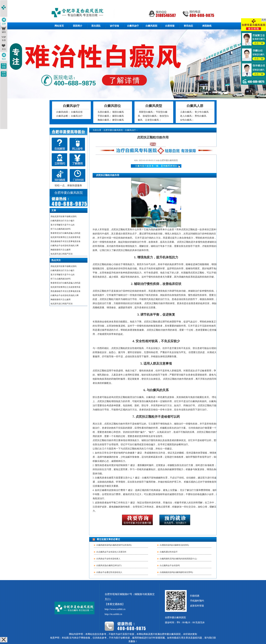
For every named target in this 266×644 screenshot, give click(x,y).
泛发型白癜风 (152, 120)
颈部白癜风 (118, 112)
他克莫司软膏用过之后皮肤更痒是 (66, 237)
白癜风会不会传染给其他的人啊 (65, 246)
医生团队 (96, 26)
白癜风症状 (77, 112)
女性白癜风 (186, 120)
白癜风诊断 (62, 116)
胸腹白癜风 (103, 120)
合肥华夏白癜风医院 (113, 130)
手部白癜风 (103, 116)
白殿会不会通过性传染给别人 (109, 572)
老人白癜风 (186, 116)
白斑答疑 (170, 26)
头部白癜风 (103, 112)
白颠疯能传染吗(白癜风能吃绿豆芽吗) (176, 572)
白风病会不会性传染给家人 (108, 559)
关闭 (264, 20)
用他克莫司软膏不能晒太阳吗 (64, 216)
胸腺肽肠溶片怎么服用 (61, 250)
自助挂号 (4, 74)
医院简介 (78, 26)
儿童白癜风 (186, 112)
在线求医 (4, 66)
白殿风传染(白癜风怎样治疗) (109, 565)
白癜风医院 (151, 26)
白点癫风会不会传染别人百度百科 (111, 552)
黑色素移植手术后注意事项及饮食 (66, 241)
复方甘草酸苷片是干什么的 (63, 225)
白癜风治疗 (77, 116)
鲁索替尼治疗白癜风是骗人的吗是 (66, 233)
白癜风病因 (62, 112)
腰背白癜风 (118, 120)
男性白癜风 (200, 116)
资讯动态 (188, 26)
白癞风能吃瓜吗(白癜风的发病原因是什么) (178, 559)
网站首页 (59, 26)
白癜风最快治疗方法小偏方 (63, 221)
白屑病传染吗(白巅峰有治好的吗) (174, 545)
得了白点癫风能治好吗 (61, 229)
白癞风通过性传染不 (169, 552)
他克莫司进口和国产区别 (62, 254)
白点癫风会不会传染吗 (170, 565)
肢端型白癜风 (150, 116)
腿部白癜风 (118, 116)
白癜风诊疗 (133, 26)
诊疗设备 (115, 26)
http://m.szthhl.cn (113, 614)
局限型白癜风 (146, 112)
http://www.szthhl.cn (115, 609)
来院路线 (207, 26)
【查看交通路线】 (115, 604)
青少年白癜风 (202, 112)
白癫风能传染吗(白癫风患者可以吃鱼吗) (114, 545)
